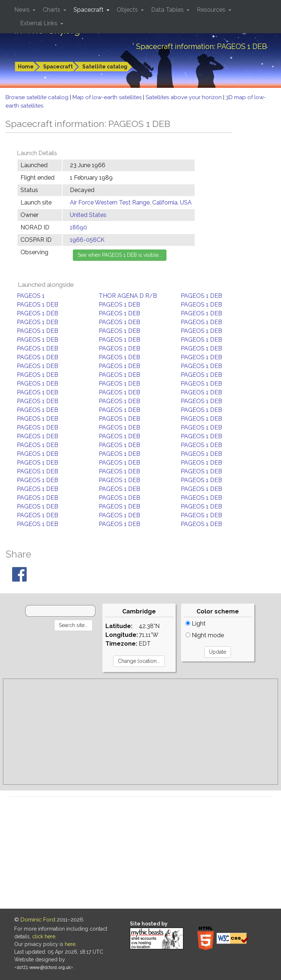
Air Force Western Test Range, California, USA (131, 202)
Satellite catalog (105, 67)
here (70, 944)
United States (88, 215)
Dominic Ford (38, 920)
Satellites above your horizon (184, 97)
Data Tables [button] (168, 10)
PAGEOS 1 (31, 296)
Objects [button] (128, 10)
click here (44, 936)
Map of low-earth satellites (108, 97)
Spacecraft (58, 67)
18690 (78, 227)
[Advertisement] (140, 732)
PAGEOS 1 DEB (201, 296)
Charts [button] (52, 10)
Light (196, 624)
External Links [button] (40, 23)
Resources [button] (212, 10)
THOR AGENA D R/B (128, 296)
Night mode (205, 635)
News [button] (23, 10)
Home (26, 67)
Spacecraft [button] (89, 10)
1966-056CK (87, 240)
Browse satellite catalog (38, 97)
